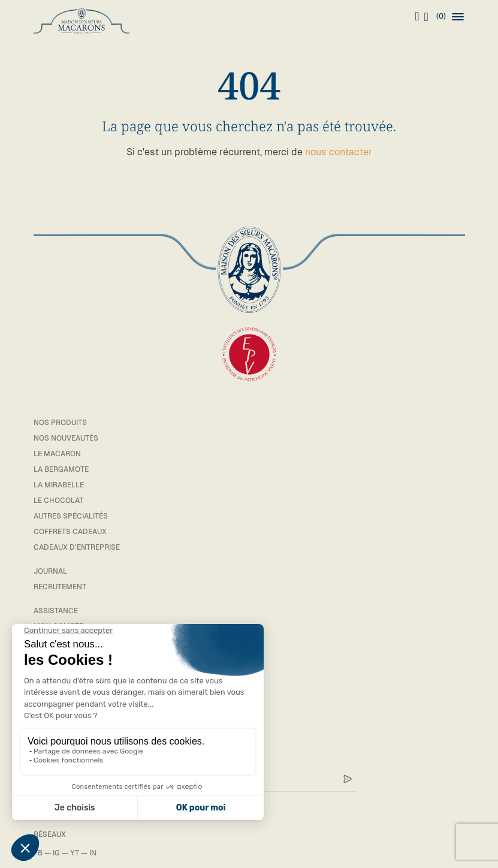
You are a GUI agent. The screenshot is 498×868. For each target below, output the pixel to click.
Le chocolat (58, 501)
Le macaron (57, 454)
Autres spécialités (71, 516)
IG (56, 853)
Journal (50, 571)
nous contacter (339, 152)
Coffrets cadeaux (70, 532)
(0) (435, 17)
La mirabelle (59, 485)
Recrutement (60, 587)
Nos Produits (60, 423)
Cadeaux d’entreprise (77, 547)
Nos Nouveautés (66, 438)
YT (75, 853)
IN (93, 853)
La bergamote (61, 469)
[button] (458, 17)
